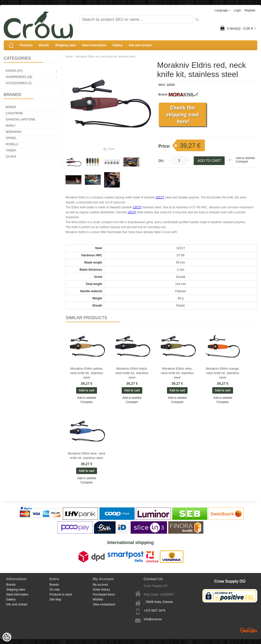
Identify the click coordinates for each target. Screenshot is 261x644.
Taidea (11, 150)
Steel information (94, 45)
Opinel (11, 138)
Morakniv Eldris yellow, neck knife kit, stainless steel (87, 373)
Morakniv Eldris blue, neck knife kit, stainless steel (87, 456)
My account (100, 585)
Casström (14, 113)
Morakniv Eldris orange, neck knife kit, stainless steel (223, 373)
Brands (44, 45)
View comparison (104, 604)
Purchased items (104, 595)
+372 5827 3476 (154, 611)
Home (69, 56)
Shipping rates (65, 45)
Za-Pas (11, 157)
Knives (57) (14, 71)
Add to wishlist (245, 158)
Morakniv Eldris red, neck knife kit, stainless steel (106, 56)
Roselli (12, 144)
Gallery (118, 45)
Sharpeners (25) (19, 77)
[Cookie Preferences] (7, 637)
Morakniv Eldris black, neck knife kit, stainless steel (132, 373)
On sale (55, 590)
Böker (11, 107)
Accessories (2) (19, 83)
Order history (101, 590)
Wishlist (98, 599)
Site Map (55, 599)
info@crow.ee (153, 619)
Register (250, 10)
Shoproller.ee (249, 630)
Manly (11, 126)
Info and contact (140, 45)
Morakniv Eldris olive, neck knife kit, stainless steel (177, 373)
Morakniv (14, 132)
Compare (242, 162)
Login (237, 10)
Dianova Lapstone (21, 119)
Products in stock (61, 595)
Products (26, 45)
